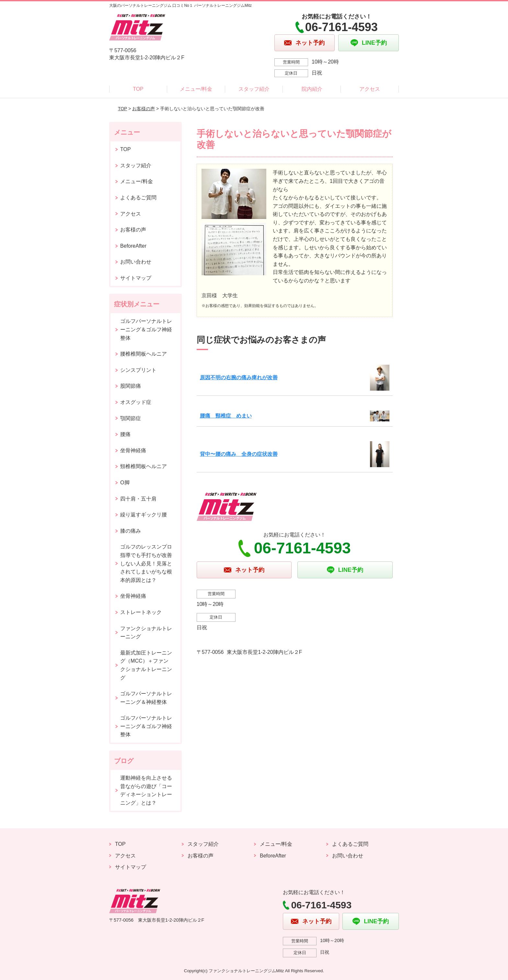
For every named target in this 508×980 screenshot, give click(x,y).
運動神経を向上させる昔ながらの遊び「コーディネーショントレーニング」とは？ (146, 790)
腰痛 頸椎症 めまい (226, 416)
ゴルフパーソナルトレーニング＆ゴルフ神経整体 (146, 329)
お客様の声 (144, 109)
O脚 (125, 483)
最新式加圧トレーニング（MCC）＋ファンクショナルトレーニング (146, 665)
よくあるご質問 (138, 198)
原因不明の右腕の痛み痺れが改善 (239, 378)
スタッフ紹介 (254, 89)
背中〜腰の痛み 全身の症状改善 (239, 454)
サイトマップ (136, 278)
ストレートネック (141, 612)
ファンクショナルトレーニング (146, 633)
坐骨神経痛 (133, 450)
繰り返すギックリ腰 (144, 515)
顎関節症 (131, 418)
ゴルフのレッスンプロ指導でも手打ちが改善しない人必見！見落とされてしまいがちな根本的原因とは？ (146, 563)
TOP (138, 89)
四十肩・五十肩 (138, 499)
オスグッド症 (136, 402)
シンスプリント (138, 370)
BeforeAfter (133, 246)
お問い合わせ (136, 262)
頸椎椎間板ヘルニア (144, 466)
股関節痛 (131, 386)
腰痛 (125, 434)
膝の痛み (131, 531)
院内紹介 (312, 89)
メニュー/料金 (196, 89)
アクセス (370, 89)
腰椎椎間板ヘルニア (144, 354)
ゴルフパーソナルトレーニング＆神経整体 (146, 698)
